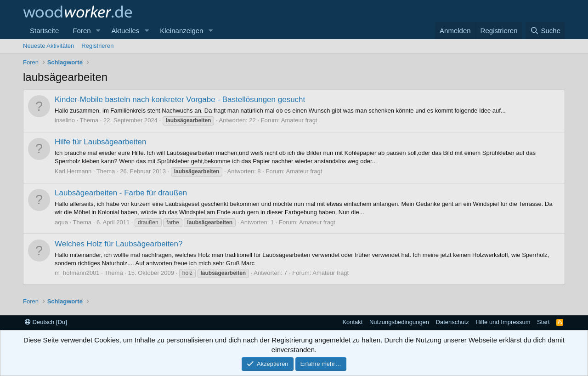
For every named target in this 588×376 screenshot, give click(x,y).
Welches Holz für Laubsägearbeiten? (119, 244)
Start (543, 322)
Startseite (44, 31)
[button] (98, 31)
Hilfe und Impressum (503, 322)
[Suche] (545, 31)
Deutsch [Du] (46, 322)
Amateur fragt (299, 120)
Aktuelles (125, 31)
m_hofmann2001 (77, 273)
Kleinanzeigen (181, 31)
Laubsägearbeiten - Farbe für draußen (121, 193)
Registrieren (97, 46)
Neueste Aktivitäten (48, 46)
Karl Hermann (73, 171)
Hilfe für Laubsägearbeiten (100, 142)
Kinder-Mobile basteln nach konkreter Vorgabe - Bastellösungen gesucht (180, 100)
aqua (61, 222)
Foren (82, 31)
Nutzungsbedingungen (399, 322)
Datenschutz (452, 322)
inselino (65, 120)
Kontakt (352, 322)
